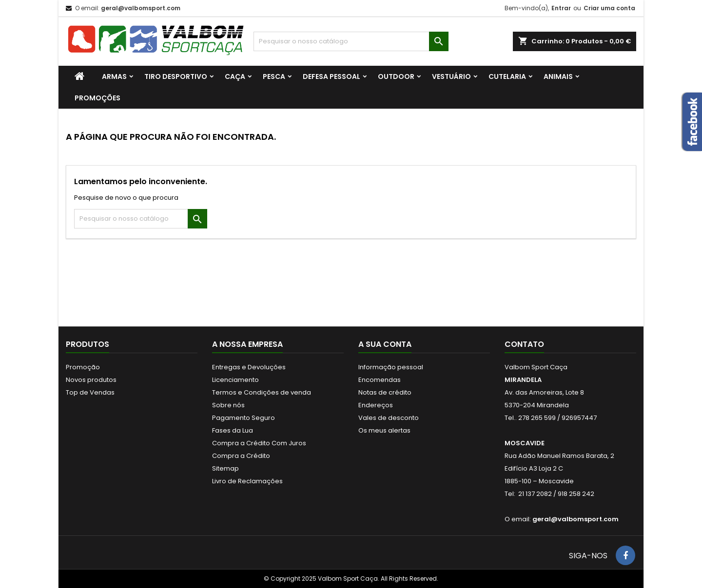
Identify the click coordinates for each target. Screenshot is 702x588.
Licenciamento (235, 380)
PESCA (274, 76)
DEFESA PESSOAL (331, 76)
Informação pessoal (391, 367)
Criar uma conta (609, 8)
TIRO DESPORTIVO (176, 76)
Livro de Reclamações (247, 481)
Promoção (83, 367)
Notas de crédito (385, 392)
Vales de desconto (389, 418)
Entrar (561, 8)
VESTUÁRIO (451, 76)
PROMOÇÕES (97, 98)
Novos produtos (91, 380)
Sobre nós (228, 405)
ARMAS (114, 76)
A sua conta (385, 344)
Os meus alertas (384, 430)
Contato (524, 344)
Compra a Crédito (241, 456)
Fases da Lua (233, 430)
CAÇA (235, 76)
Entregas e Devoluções (249, 367)
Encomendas (380, 380)
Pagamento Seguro (244, 418)
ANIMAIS (558, 76)
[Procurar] (351, 41)
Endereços (376, 405)
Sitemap (225, 468)
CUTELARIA (507, 76)
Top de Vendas (90, 392)
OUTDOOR (396, 76)
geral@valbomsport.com (141, 8)
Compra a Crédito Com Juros (259, 443)
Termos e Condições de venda (262, 392)
